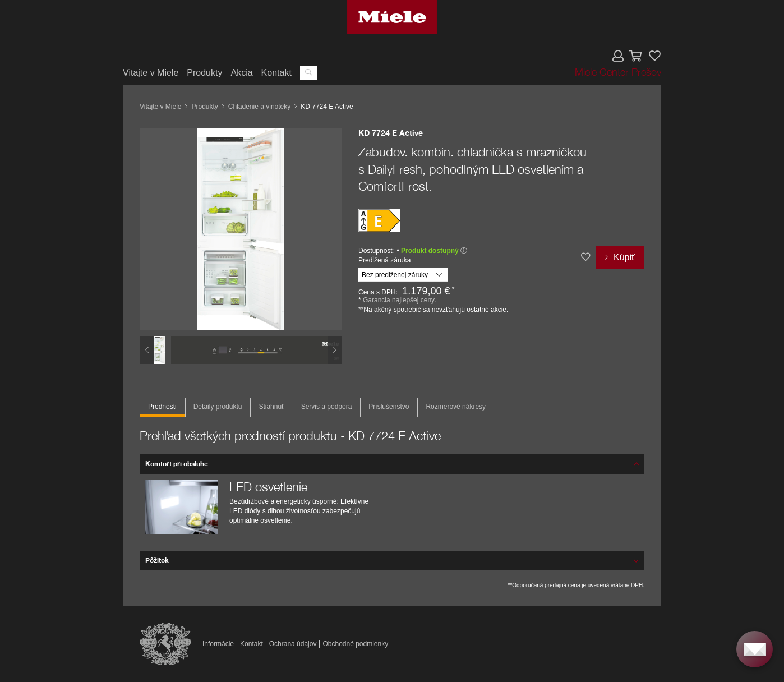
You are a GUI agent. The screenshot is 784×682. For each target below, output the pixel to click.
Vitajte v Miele (151, 73)
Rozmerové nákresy (456, 407)
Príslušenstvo (389, 407)
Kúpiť (624, 257)
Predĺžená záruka (384, 260)
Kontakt (276, 73)
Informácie (218, 644)
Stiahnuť (271, 407)
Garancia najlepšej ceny (398, 300)
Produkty (204, 73)
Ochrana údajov (293, 644)
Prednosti (162, 407)
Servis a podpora (327, 407)
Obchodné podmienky (355, 644)
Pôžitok (157, 560)
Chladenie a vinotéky (259, 107)
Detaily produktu (218, 407)
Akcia (241, 73)
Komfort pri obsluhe (177, 464)
